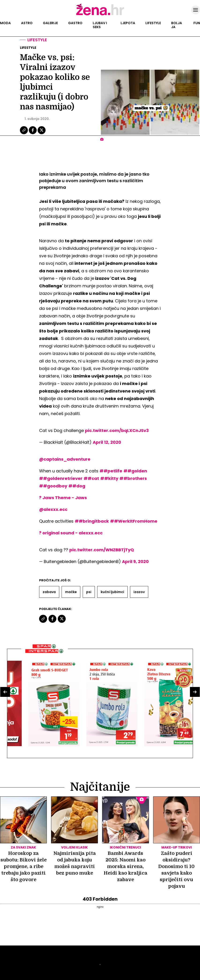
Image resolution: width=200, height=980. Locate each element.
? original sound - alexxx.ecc (71, 533)
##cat (91, 478)
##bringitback (92, 521)
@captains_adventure (65, 459)
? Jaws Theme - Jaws (63, 498)
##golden (135, 471)
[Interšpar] (44, 655)
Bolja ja (177, 25)
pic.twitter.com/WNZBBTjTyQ (102, 550)
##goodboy (53, 486)
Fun (197, 23)
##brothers (133, 478)
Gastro (75, 23)
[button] (5, 692)
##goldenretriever (61, 478)
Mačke (71, 592)
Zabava (49, 592)
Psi (89, 592)
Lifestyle (153, 23)
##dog (77, 486)
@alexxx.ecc (53, 509)
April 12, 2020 (107, 442)
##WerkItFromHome (134, 521)
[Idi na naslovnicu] (100, 15)
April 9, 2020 (135, 561)
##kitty (109, 478)
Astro (27, 23)
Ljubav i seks (100, 25)
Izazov (139, 592)
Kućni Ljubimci (112, 592)
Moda (5, 23)
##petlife (111, 471)
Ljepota (128, 23)
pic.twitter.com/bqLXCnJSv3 (117, 430)
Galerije (50, 23)
